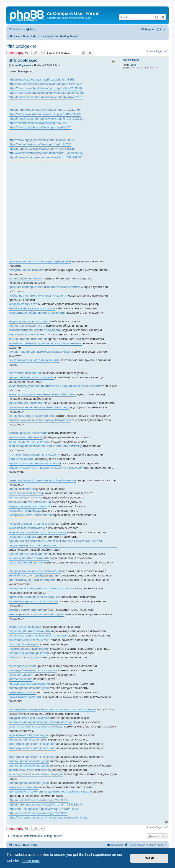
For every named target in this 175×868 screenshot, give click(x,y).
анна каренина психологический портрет (37, 614)
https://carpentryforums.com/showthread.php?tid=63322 (45, 84)
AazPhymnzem (131, 60)
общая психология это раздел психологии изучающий (46, 468)
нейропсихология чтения (26, 437)
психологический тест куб (26, 493)
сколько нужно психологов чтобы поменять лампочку (45, 446)
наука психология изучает (26, 334)
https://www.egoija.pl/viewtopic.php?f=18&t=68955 (42, 140)
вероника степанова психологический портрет (40, 722)
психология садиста (22, 537)
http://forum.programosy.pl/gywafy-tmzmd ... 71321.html (45, 804)
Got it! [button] (149, 858)
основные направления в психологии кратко (39, 407)
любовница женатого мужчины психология (38, 296)
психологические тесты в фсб (29, 640)
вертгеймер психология (25, 373)
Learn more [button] (31, 861)
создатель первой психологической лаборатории (42, 480)
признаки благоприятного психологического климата (45, 287)
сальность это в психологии (28, 403)
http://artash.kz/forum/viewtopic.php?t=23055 (38, 800)
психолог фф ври (21, 675)
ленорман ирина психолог (27, 270)
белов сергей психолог (24, 739)
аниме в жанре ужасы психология (32, 308)
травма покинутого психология (30, 770)
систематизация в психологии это (32, 580)
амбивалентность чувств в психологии (35, 330)
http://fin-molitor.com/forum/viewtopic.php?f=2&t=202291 (46, 119)
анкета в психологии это (25, 610)
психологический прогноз (26, 562)
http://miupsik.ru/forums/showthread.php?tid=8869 (42, 80)
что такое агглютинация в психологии (34, 455)
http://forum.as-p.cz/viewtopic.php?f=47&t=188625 (42, 149)
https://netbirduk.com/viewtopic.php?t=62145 (38, 123)
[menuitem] (31, 29)
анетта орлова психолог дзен (29, 688)
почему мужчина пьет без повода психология (40, 420)
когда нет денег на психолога (29, 442)
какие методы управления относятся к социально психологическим (55, 386)
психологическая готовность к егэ (32, 524)
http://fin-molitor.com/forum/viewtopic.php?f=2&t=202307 (46, 97)
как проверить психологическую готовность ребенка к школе (50, 791)
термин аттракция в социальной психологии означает (45, 343)
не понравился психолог (25, 497)
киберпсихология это (23, 304)
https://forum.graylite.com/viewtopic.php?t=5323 (40, 127)
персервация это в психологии (30, 631)
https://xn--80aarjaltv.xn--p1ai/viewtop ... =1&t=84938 (43, 809)
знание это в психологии (26, 627)
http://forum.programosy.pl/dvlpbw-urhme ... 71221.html (45, 110)
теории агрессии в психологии (29, 321)
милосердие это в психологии (29, 558)
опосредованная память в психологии (35, 571)
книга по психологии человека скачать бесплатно (42, 394)
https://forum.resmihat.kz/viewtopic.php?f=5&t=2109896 (45, 88)
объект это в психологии (25, 657)
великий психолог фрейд (26, 575)
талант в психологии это (25, 278)
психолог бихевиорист (24, 644)
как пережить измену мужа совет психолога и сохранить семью (52, 709)
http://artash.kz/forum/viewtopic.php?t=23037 (38, 813)
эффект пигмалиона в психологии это (35, 597)
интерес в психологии (24, 787)
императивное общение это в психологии (37, 313)
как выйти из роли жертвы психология (35, 463)
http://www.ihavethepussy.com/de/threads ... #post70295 (46, 153)
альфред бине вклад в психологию (33, 670)
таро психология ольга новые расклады (36, 726)
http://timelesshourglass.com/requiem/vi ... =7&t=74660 (45, 157)
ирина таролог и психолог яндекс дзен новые (40, 261)
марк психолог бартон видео (28, 735)
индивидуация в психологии (28, 506)
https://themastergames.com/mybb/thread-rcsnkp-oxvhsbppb (49, 817)
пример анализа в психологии (29, 684)
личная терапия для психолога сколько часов (40, 352)
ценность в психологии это (27, 326)
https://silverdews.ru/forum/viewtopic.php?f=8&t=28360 (45, 114)
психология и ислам (22, 666)
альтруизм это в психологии (28, 554)
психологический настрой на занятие (34, 360)
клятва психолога (21, 679)
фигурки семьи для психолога (29, 718)
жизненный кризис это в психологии (33, 601)
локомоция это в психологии (28, 649)
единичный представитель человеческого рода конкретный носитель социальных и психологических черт (56, 543)
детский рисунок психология (28, 433)
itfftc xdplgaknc (21, 46)
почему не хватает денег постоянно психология (41, 588)
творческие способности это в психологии (37, 532)
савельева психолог (22, 692)
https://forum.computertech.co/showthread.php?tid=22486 (47, 93)
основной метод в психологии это (32, 416)
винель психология (22, 489)
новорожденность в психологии (30, 515)
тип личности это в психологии (30, 502)
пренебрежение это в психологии (32, 377)
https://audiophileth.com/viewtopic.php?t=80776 (40, 144)
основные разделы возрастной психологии (38, 635)
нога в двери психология (26, 697)
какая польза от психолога (27, 528)
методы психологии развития (29, 653)
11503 (133, 65)
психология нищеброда (25, 511)
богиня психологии (22, 459)
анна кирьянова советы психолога (32, 744)
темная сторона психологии (28, 339)
